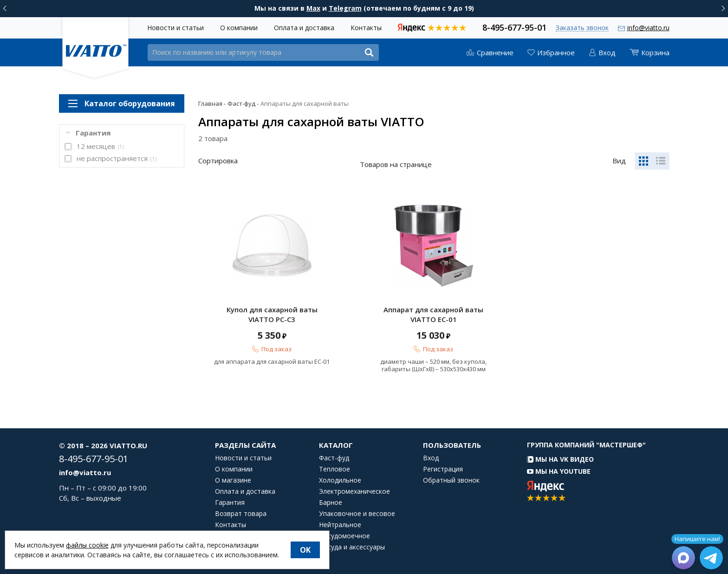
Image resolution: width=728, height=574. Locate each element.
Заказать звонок (582, 28)
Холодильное (340, 480)
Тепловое (335, 469)
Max (313, 8)
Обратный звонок (451, 480)
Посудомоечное (344, 536)
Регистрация (443, 469)
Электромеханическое (354, 491)
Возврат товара (241, 514)
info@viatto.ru (648, 28)
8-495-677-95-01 (514, 27)
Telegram (345, 8)
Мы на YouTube (559, 471)
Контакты (366, 28)
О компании (239, 28)
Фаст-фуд (334, 458)
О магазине (233, 480)
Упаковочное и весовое (357, 514)
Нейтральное (340, 525)
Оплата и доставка (304, 28)
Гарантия (230, 503)
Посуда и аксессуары (352, 547)
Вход (431, 458)
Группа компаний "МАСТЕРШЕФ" (586, 445)
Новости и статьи (175, 28)
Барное (331, 503)
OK (305, 550)
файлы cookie (87, 545)
